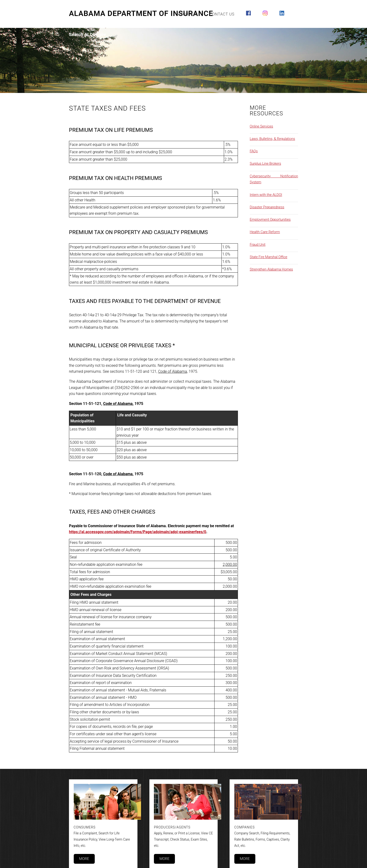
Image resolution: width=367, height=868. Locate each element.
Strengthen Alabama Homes (271, 269)
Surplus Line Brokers (265, 163)
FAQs (254, 151)
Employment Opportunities (270, 220)
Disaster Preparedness (267, 207)
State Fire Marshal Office (269, 257)
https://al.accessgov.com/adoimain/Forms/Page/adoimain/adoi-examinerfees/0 (138, 532)
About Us (188, 14)
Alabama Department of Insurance (141, 14)
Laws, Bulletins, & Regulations (273, 139)
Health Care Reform (265, 232)
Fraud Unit (258, 245)
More (84, 859)
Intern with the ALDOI (266, 195)
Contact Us (222, 14)
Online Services (262, 126)
